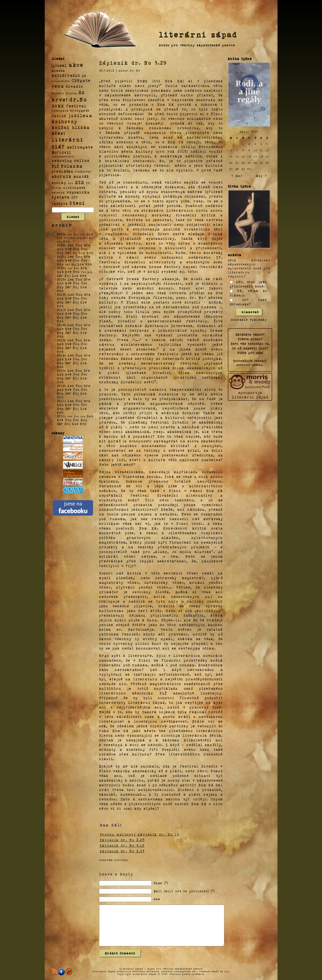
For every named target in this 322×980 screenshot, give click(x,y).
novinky (121, 860)
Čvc (84, 249)
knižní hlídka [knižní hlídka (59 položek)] (71, 127)
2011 (61, 401)
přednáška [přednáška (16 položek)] (62, 171)
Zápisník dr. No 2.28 (122, 840)
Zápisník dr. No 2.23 (122, 851)
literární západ (198, 34)
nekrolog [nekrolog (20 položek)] (62, 160)
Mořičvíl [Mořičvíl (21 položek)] (62, 152)
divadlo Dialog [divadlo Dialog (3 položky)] (64, 93)
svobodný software (146, 971)
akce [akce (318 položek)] (76, 65)
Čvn (76, 249)
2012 (61, 386)
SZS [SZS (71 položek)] (80, 182)
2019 (61, 279)
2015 (61, 340)
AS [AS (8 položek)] (84, 75)
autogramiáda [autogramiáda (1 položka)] (61, 81)
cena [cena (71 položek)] (58, 86)
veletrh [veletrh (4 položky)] (58, 192)
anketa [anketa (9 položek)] (58, 70)
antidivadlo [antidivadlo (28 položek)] (66, 75)
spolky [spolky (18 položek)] (59, 182)
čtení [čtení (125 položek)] (77, 203)
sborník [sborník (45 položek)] (62, 176)
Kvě (68, 249)
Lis (82, 253)
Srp (60, 253)
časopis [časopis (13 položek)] (60, 203)
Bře (87, 245)
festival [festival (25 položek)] (76, 106)
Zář (68, 253)
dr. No (135, 70)
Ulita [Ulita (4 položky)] (56, 188)
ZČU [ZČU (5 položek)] (75, 197)
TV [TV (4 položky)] (88, 183)
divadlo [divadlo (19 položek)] (74, 86)
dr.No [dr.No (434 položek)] (78, 99)
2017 (61, 310)
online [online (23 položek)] (82, 160)
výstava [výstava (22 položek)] (61, 197)
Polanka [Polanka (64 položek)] (72, 166)
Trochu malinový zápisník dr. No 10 (140, 834)
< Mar (237, 176)
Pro (67, 241)
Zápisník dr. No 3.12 (122, 845)
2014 (61, 355)
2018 (61, 294)
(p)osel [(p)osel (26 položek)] (59, 65)
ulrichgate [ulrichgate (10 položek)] (74, 187)
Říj (68, 275)
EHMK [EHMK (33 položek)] (58, 106)
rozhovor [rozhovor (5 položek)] (83, 171)
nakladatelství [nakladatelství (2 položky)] (63, 156)
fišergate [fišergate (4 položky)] (60, 110)
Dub (90, 234)
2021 (61, 256)
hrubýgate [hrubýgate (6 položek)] (80, 110)
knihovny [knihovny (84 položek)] (65, 121)
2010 (61, 416)
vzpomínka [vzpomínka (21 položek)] (78, 192)
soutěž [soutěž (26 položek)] (81, 176)
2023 (61, 234)
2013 (61, 370)
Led (71, 245)
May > (261, 176)
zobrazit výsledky (249, 319)
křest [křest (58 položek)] (59, 133)
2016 (61, 325)
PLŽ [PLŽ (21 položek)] (55, 166)
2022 (61, 245)
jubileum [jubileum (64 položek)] (80, 115)
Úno (79, 245)
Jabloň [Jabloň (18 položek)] (59, 116)
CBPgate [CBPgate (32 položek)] (81, 80)
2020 (61, 268)
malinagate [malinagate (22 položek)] (80, 147)
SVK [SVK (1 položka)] (71, 183)
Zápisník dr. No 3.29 (133, 63)
